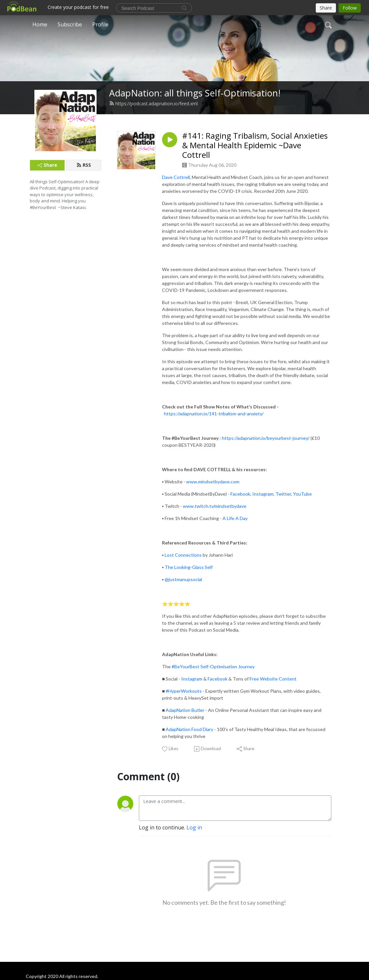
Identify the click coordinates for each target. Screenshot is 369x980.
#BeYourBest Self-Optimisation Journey (213, 666)
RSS (84, 165)
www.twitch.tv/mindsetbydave (215, 506)
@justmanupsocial (183, 579)
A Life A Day (235, 518)
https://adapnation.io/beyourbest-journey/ (266, 438)
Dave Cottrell (176, 177)
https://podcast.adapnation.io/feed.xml (153, 104)
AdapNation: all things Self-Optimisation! (195, 93)
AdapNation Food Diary (189, 729)
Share (47, 165)
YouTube (302, 494)
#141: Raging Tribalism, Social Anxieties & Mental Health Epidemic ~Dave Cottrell (255, 145)
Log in (194, 827)
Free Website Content (273, 679)
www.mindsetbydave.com (213, 482)
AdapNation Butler (185, 710)
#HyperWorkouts (184, 691)
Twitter (283, 494)
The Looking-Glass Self (189, 567)
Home (40, 24)
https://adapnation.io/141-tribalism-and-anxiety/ (214, 414)
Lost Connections (183, 555)
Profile (100, 24)
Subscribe (70, 24)
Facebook (240, 494)
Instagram (263, 494)
